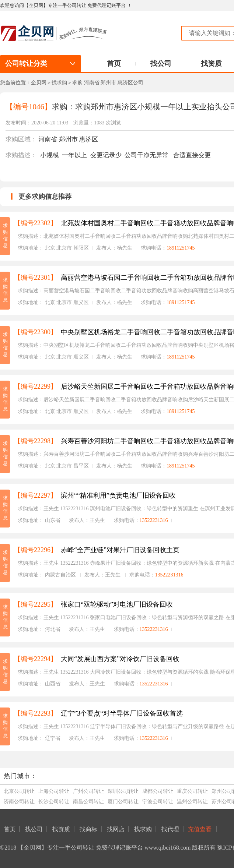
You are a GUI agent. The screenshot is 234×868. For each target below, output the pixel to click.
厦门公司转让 (123, 802)
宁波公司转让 (158, 802)
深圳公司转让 (123, 791)
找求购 (59, 83)
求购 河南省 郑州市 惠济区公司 (108, 83)
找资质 (211, 63)
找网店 (116, 829)
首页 (114, 63)
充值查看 (200, 829)
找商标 (88, 829)
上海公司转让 (54, 791)
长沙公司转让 (54, 802)
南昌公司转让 (88, 802)
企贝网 (39, 83)
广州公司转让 (88, 791)
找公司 (161, 63)
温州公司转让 (192, 802)
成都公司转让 (158, 791)
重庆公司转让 (192, 791)
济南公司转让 (19, 802)
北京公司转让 (19, 791)
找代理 (170, 829)
